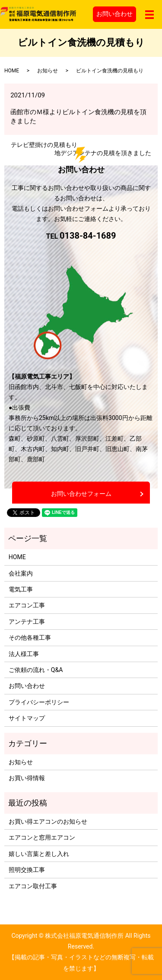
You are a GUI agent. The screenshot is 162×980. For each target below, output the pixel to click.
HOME (12, 71)
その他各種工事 (30, 638)
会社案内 (21, 573)
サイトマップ (27, 718)
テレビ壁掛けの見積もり (44, 145)
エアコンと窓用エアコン (42, 837)
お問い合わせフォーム (81, 494)
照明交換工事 (27, 870)
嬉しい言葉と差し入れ (39, 854)
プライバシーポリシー (39, 702)
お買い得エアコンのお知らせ (48, 821)
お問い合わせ (114, 14)
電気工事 (21, 589)
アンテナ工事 (27, 622)
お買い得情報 (27, 778)
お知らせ (48, 71)
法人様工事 (24, 654)
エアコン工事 (27, 605)
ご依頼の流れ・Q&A (36, 670)
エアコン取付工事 (33, 886)
